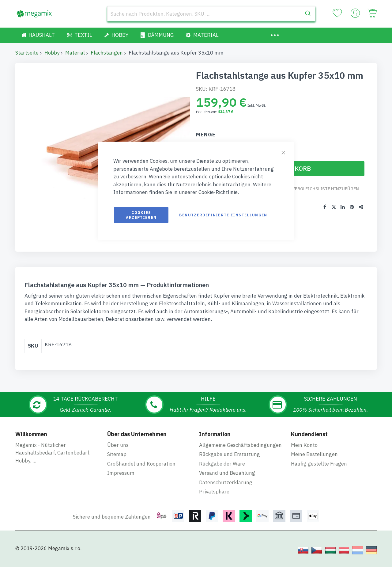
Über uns (118, 450)
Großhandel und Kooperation (141, 469)
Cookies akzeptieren (141, 215)
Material (75, 53)
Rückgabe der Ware (222, 469)
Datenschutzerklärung (226, 487)
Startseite (27, 53)
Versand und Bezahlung (227, 478)
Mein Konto (304, 450)
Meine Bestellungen (314, 459)
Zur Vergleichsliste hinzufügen (322, 192)
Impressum (121, 478)
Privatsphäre (214, 497)
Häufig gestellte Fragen (319, 469)
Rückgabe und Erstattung (230, 459)
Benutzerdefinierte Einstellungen (223, 215)
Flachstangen (107, 53)
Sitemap (117, 459)
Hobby (52, 53)
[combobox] (211, 14)
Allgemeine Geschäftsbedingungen (240, 450)
